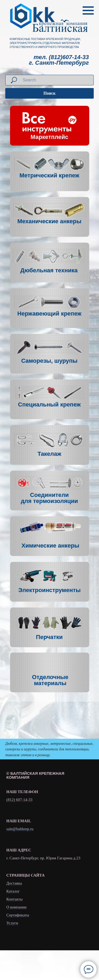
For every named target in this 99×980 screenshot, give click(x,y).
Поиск (50, 93)
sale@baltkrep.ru (20, 829)
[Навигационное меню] (88, 11)
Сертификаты (18, 915)
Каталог (13, 891)
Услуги (12, 923)
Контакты (15, 899)
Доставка (14, 883)
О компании (16, 907)
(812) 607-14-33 (19, 800)
